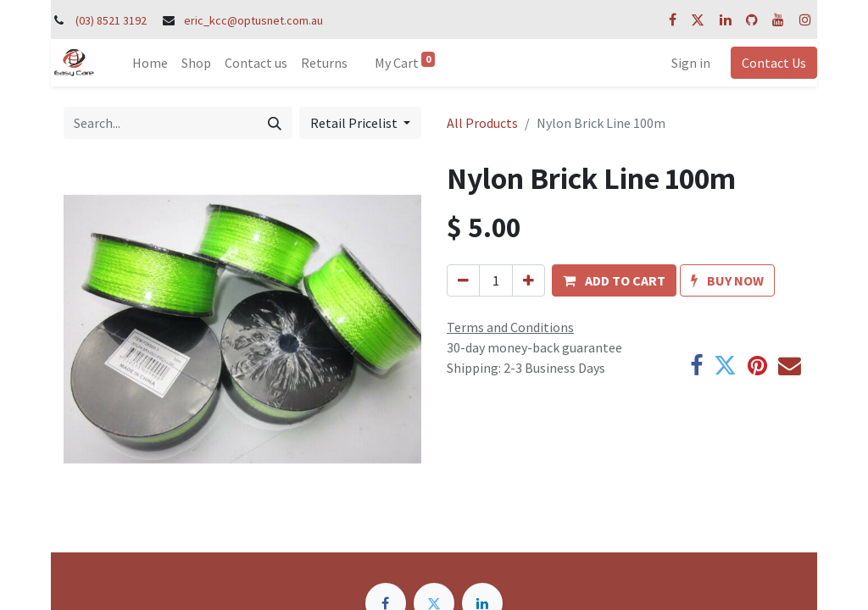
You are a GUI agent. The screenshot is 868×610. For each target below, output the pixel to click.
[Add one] (529, 280)
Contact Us (774, 63)
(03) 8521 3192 (111, 20)
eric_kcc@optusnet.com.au (253, 20)
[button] (614, 280)
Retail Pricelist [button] (355, 123)
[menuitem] (150, 63)
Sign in (691, 63)
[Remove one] (463, 280)
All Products (482, 123)
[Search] (275, 123)
